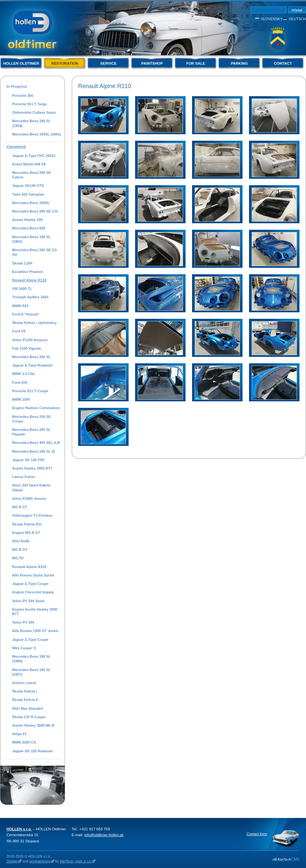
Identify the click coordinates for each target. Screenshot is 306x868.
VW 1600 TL (22, 289)
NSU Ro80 (21, 541)
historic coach (24, 683)
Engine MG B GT (26, 533)
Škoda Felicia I (24, 691)
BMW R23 (20, 306)
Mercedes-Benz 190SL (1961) (36, 134)
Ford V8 (19, 331)
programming (40, 861)
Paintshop (152, 63)
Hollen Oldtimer (21, 63)
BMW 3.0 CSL (24, 374)
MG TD (18, 558)
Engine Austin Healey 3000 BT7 (35, 612)
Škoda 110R (22, 263)
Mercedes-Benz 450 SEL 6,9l (36, 443)
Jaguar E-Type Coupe (30, 584)
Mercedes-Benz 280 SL (31, 357)
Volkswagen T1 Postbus (32, 515)
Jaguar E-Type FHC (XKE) (34, 156)
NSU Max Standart (28, 708)
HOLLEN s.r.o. (19, 829)
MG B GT (20, 507)
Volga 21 (19, 734)
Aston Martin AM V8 (29, 164)
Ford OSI (20, 382)
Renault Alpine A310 (29, 567)
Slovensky (272, 19)
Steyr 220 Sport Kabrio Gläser (31, 487)
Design (12, 861)
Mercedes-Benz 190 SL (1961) (31, 239)
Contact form (257, 834)
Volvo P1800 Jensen (29, 499)
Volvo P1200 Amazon (30, 340)
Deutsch (297, 19)
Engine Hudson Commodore (36, 408)
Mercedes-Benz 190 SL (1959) (31, 123)
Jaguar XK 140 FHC (28, 460)
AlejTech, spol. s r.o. (76, 861)
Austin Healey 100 (27, 220)
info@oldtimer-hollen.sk (104, 835)
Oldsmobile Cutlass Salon (34, 112)
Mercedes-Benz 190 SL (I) (34, 451)
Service (108, 63)
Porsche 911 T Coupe (30, 391)
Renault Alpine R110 (29, 280)
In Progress (17, 86)
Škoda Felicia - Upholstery (34, 323)
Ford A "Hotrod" (26, 314)
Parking (239, 63)
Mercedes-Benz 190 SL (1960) (31, 659)
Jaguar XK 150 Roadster (33, 751)
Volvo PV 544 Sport (28, 601)
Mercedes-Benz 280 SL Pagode (31, 432)
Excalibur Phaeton (28, 272)
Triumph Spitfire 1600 (30, 297)
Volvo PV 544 (23, 622)
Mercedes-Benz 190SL (31, 203)
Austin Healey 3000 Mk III (33, 725)
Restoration (65, 63)
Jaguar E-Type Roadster (32, 365)
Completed (16, 147)
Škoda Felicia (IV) (27, 524)
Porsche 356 (22, 96)
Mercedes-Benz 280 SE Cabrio (31, 175)
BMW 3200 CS (24, 742)
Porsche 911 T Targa (29, 104)
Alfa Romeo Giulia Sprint (33, 575)
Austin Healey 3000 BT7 (32, 468)
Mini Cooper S (24, 648)
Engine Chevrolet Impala (33, 592)
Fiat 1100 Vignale (27, 348)
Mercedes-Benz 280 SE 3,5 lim (34, 252)
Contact (283, 63)
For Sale (196, 63)
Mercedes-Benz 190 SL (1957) (31, 672)
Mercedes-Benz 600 (29, 228)
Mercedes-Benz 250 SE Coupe (31, 419)
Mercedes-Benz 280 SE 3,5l (35, 211)
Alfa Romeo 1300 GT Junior (35, 631)
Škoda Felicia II (25, 700)
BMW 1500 (21, 399)
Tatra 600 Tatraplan (28, 194)
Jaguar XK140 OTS (28, 186)
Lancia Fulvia (23, 477)
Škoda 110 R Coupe (29, 717)
